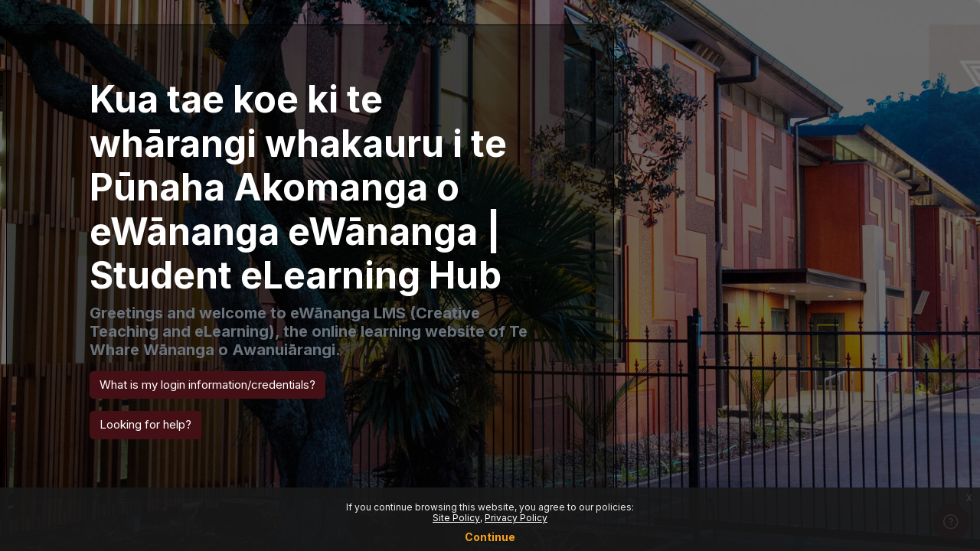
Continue (490, 537)
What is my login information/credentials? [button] (207, 385)
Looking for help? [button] (145, 424)
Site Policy (456, 518)
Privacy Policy (516, 518)
